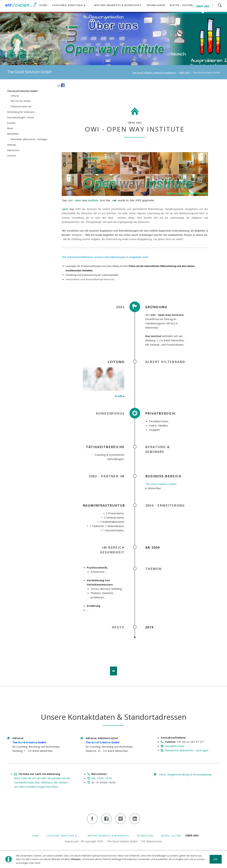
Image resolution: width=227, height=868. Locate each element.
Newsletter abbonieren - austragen (187, 750)
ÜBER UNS (184, 73)
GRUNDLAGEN (145, 836)
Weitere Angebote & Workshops (108, 836)
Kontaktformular (175, 746)
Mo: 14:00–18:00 (102, 778)
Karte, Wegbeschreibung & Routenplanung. (185, 774)
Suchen (220, 5)
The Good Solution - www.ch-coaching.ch (154, 73)
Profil (118, 396)
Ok (216, 859)
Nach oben (113, 671)
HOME (35, 836)
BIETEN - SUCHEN (171, 836)
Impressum (72, 841)
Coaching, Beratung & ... (63, 836)
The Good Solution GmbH (161, 484)
